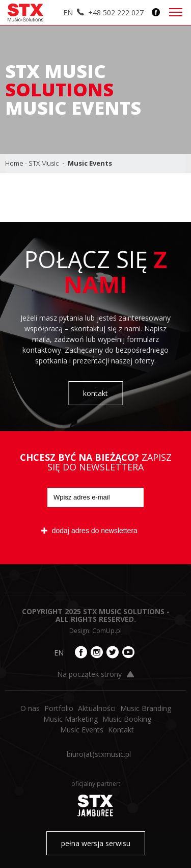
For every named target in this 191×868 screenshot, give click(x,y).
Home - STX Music (32, 163)
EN (68, 12)
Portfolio (59, 708)
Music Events (82, 730)
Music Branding (146, 708)
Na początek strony (95, 674)
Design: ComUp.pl (95, 631)
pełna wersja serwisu (96, 843)
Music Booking (127, 719)
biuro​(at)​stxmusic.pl (99, 754)
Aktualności (97, 708)
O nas (30, 708)
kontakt (95, 393)
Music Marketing (71, 719)
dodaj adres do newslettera (89, 531)
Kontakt (121, 730)
